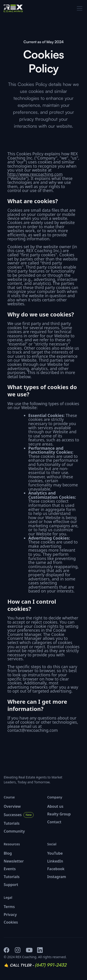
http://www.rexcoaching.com (35, 174)
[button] (79, 8)
